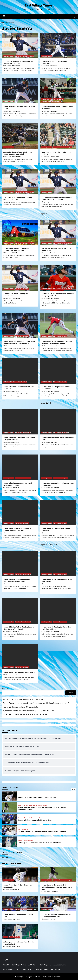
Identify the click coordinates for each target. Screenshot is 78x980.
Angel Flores (16, 919)
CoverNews (46, 977)
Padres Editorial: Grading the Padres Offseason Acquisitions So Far (17, 580)
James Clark (53, 66)
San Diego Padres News (22, 289)
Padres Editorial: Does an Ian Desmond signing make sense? (18, 484)
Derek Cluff (15, 200)
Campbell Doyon (55, 156)
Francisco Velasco (56, 346)
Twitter (5, 857)
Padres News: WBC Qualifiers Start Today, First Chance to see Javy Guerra (57, 342)
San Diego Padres (9, 56)
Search (5, 688)
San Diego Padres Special (61, 478)
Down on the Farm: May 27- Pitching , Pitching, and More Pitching (17, 249)
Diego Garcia (54, 892)
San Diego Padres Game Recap (37, 818)
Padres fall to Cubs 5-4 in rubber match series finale (23, 699)
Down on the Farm (47, 99)
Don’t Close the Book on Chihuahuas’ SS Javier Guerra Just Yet (18, 62)
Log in (5, 959)
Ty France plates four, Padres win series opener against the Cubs (28, 711)
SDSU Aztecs (33, 965)
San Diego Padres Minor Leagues (24, 56)
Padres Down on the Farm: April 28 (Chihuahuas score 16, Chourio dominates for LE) (36, 703)
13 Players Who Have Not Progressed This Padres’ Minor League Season (57, 198)
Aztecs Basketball (28, 841)
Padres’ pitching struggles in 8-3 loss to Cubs (21, 707)
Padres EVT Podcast (9, 382)
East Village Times (38, 5)
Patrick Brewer (16, 111)
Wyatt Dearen (15, 890)
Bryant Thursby (16, 946)
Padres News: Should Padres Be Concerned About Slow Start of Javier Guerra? (19, 342)
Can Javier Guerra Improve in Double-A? (18, 197)
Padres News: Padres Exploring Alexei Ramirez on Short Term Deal (17, 529)
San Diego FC (46, 965)
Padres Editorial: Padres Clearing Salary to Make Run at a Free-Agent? (19, 628)
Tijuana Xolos (8, 969)
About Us (7, 965)
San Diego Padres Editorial (23, 432)
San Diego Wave (59, 965)
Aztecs (20, 841)
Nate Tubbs (53, 919)
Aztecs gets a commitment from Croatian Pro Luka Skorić (25, 714)
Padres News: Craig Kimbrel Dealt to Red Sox (20, 672)
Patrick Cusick (16, 66)
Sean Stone (54, 442)
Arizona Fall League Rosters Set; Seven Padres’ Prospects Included (18, 153)
